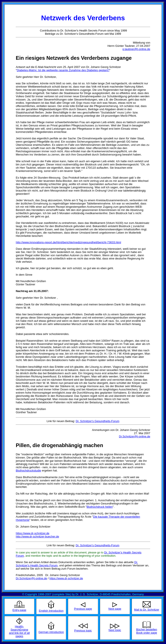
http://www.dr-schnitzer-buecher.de (37, 536)
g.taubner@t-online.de (136, 49)
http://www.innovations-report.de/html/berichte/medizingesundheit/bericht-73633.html (68, 242)
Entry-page (19, 610)
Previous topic (83, 631)
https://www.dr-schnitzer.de (33, 533)
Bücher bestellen (147, 629)
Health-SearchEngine (19, 628)
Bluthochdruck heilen (100, 507)
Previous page (83, 609)
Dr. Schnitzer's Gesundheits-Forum (97, 421)
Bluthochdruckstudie (28, 470)
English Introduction (51, 611)
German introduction (51, 632)
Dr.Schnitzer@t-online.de (135, 436)
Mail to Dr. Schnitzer (147, 610)
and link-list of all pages (19, 635)
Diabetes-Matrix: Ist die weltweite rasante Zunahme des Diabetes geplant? (63, 70)
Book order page (147, 633)
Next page (115, 609)
